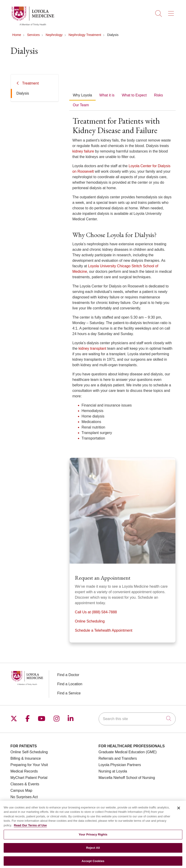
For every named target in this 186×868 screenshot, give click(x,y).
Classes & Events (25, 784)
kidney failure (83, 151)
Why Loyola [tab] (83, 95)
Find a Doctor (68, 675)
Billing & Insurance (26, 758)
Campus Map (21, 790)
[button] (172, 12)
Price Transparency (26, 803)
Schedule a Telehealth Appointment (104, 630)
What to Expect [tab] (134, 95)
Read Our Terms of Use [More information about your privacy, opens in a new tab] (31, 830)
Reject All (93, 853)
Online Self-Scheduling (29, 752)
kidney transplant (92, 348)
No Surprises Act (24, 797)
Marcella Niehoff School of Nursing (127, 778)
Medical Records (24, 771)
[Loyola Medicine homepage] (33, 25)
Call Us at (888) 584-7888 (96, 612)
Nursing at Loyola (113, 771)
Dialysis (23, 93)
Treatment (31, 83)
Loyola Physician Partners (120, 765)
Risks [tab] (158, 95)
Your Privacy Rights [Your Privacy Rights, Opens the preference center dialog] (93, 839)
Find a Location (70, 684)
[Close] (179, 813)
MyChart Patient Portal (29, 778)
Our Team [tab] (81, 105)
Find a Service (69, 693)
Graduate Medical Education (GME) (128, 752)
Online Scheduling (90, 621)
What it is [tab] (107, 95)
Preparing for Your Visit (29, 765)
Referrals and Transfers (118, 758)
